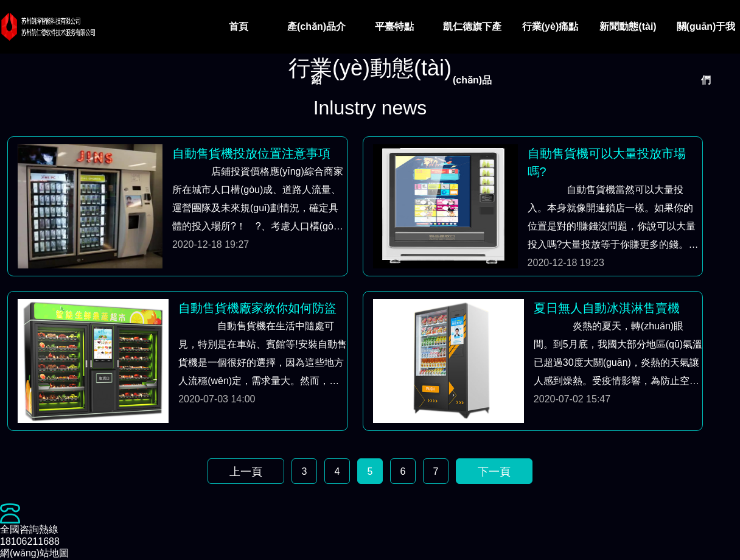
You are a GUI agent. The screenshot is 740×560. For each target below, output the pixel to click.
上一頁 (246, 472)
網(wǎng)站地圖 (34, 553)
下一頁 (494, 472)
